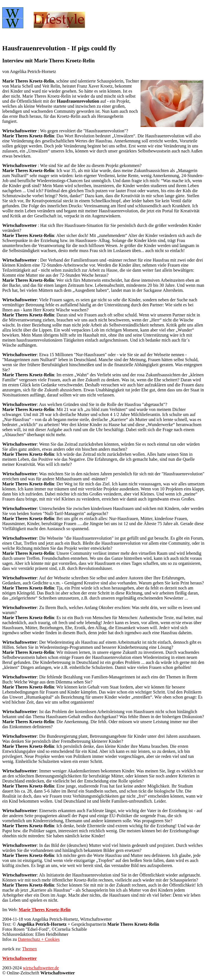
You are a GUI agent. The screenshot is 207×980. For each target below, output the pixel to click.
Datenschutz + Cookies (39, 939)
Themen (29, 949)
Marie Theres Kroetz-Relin (45, 910)
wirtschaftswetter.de (41, 968)
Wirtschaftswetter (19, 958)
